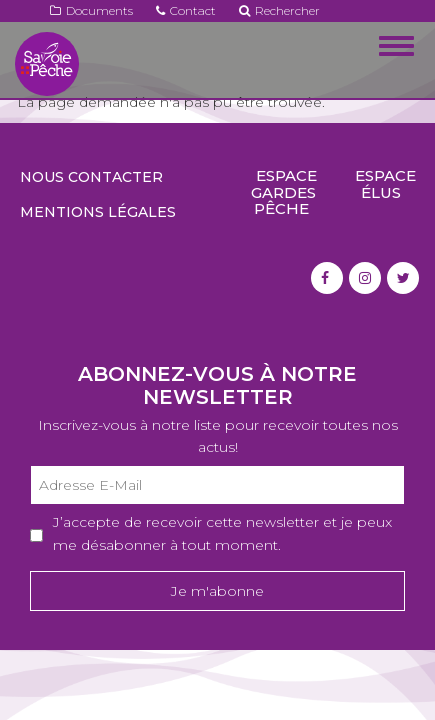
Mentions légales (98, 212)
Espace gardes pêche (284, 192)
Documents (91, 10)
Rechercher (279, 10)
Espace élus (385, 184)
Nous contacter (91, 177)
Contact (186, 10)
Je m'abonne (217, 591)
